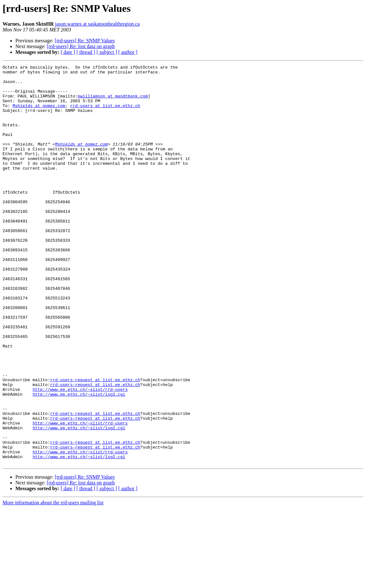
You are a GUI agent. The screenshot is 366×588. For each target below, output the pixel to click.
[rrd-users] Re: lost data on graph (81, 46)
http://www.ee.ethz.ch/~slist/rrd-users (80, 455)
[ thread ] (86, 52)
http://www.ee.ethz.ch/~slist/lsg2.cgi (79, 460)
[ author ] (128, 52)
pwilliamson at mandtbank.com (113, 103)
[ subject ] (107, 52)
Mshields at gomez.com (39, 114)
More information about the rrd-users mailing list (53, 582)
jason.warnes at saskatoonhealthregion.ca (98, 24)
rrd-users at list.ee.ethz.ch (105, 114)
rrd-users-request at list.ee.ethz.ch (95, 443)
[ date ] (68, 52)
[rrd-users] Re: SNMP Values (85, 41)
